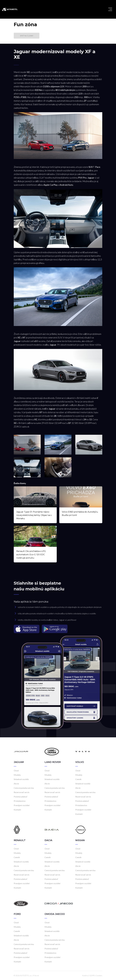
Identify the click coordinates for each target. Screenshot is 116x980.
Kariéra (85, 975)
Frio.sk (36, 975)
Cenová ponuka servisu (24, 788)
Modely (17, 775)
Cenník (78, 779)
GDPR (92, 975)
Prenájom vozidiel (22, 805)
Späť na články (27, 36)
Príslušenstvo (20, 801)
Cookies (99, 975)
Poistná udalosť (21, 797)
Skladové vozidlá (21, 779)
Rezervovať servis (22, 792)
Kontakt (17, 810)
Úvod (16, 770)
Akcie (16, 784)
